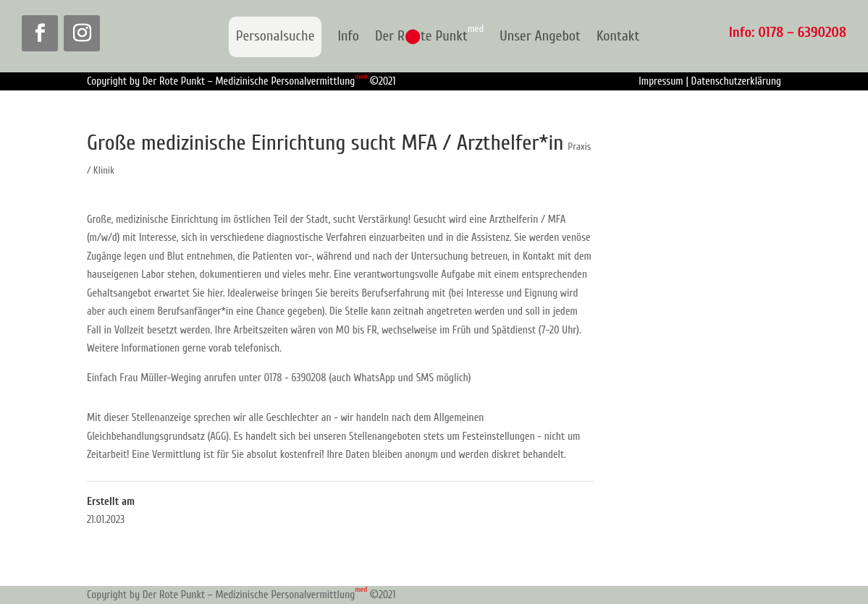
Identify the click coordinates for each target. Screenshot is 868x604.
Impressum (661, 81)
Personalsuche (275, 36)
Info (348, 37)
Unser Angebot (540, 37)
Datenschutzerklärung (737, 81)
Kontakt (618, 37)
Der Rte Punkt (429, 37)
